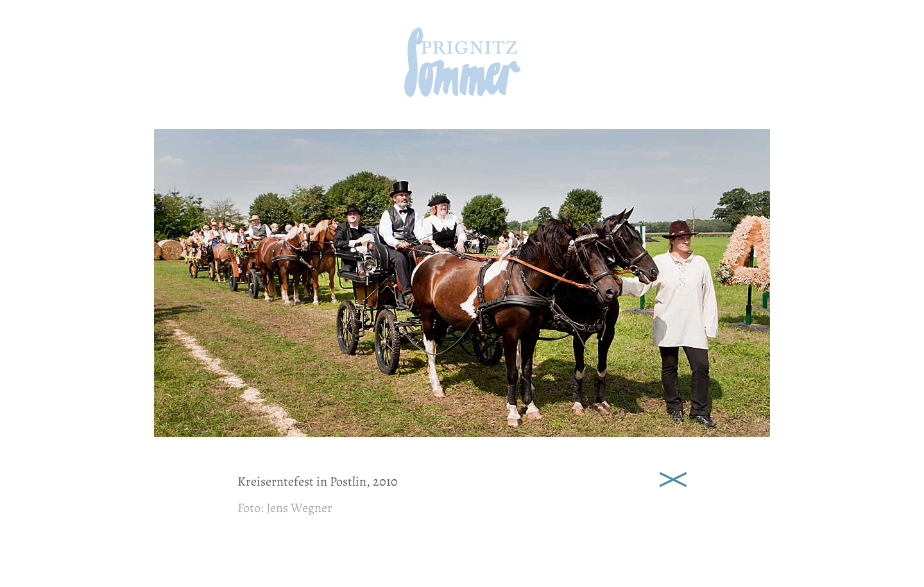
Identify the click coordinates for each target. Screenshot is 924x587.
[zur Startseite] (462, 93)
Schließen (673, 478)
